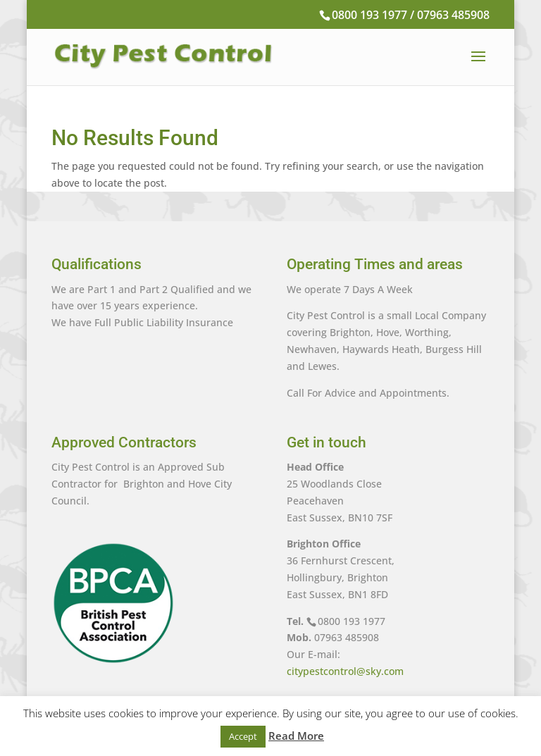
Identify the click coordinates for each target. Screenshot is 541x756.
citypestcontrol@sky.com (345, 671)
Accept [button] (243, 736)
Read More (296, 736)
